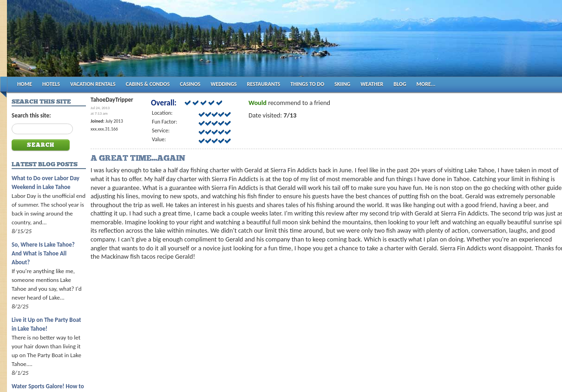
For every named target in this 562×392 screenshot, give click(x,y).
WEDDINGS (224, 84)
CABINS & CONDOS (148, 84)
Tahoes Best (117, 42)
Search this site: (31, 115)
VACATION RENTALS (93, 84)
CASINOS (190, 84)
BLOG (400, 84)
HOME (25, 84)
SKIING (342, 84)
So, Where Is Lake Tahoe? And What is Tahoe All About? (43, 253)
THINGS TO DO (307, 84)
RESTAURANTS (264, 84)
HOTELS (51, 84)
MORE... (426, 84)
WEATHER (372, 84)
